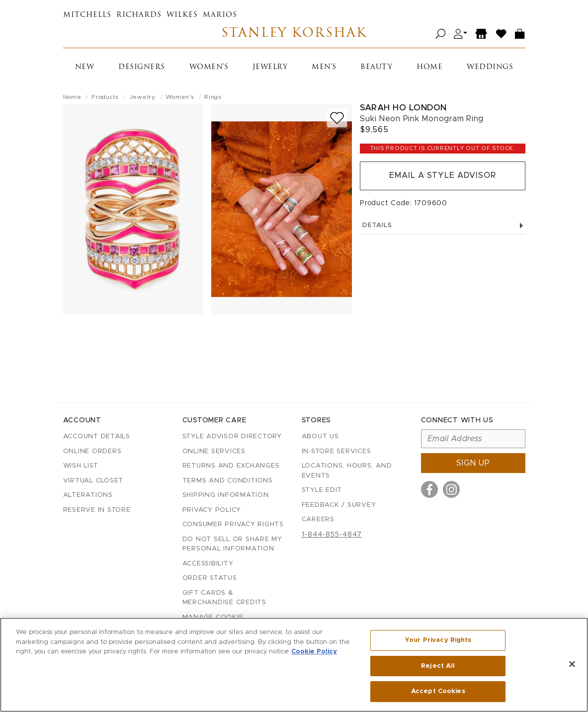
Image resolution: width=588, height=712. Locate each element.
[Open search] (441, 34)
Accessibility (208, 564)
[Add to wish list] (337, 118)
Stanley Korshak (294, 34)
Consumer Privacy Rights (233, 524)
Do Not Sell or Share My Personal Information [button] (232, 544)
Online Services (214, 451)
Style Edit (322, 490)
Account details (97, 436)
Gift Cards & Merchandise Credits (224, 598)
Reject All (438, 666)
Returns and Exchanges (231, 466)
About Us (320, 436)
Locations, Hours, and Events (347, 471)
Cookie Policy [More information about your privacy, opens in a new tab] (314, 652)
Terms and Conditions (228, 481)
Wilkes (182, 15)
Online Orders (92, 451)
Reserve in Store (97, 510)
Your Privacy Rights (438, 640)
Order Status (210, 578)
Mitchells (87, 15)
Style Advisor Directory (232, 436)
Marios (220, 15)
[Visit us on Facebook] (429, 489)
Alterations (88, 495)
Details (442, 225)
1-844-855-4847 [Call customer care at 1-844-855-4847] (332, 535)
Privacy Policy (212, 510)
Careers (318, 519)
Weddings (490, 67)
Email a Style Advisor (443, 176)
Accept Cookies (438, 691)
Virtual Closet (93, 481)
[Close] (572, 664)
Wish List (81, 466)
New (85, 67)
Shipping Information (226, 495)
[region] (294, 665)
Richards (139, 15)
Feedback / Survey (339, 505)
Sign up (473, 463)
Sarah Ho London (403, 108)
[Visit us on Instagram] (451, 489)
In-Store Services (336, 451)
